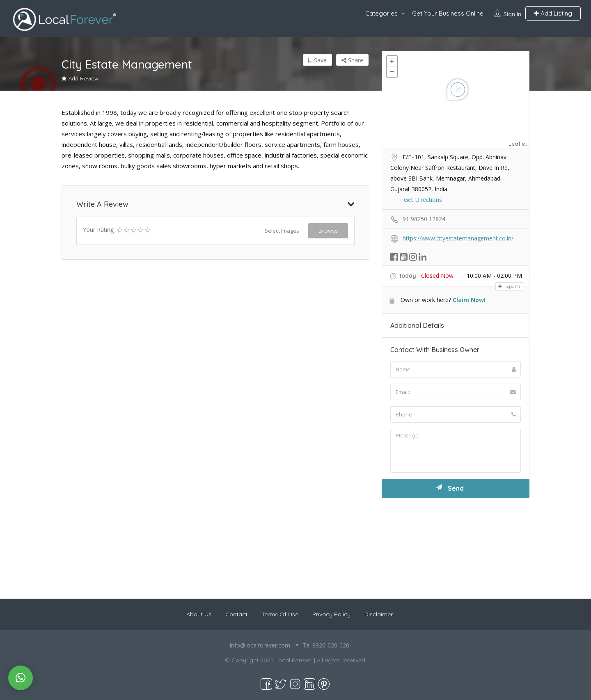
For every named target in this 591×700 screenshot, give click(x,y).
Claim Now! (469, 300)
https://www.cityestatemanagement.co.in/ (458, 238)
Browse (328, 231)
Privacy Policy (331, 614)
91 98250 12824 (424, 219)
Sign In (512, 14)
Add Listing (553, 13)
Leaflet (518, 144)
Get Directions (423, 200)
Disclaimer (379, 614)
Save (317, 60)
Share (352, 60)
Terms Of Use (280, 614)
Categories (381, 13)
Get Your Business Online (448, 13)
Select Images (282, 231)
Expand (509, 286)
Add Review (80, 78)
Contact (236, 614)
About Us (199, 614)
